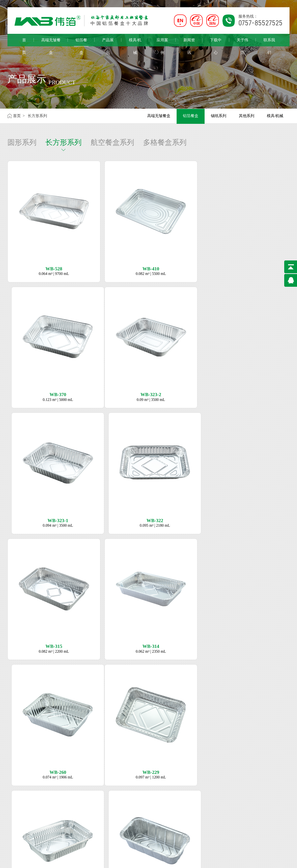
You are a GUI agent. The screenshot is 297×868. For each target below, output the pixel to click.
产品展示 (108, 42)
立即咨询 (149, 724)
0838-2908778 (131, 836)
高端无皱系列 (56, 793)
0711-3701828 (131, 822)
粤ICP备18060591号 (108, 861)
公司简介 (15, 793)
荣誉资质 (15, 807)
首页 (24, 42)
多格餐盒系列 (165, 142)
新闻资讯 (189, 42)
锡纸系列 (219, 116)
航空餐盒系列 (112, 142)
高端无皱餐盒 (51, 42)
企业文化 (15, 800)
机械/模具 (83, 800)
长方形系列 (63, 142)
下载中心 (216, 42)
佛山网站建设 (265, 861)
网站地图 (283, 861)
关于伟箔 (242, 42)
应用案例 (162, 42)
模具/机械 (135, 42)
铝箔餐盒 (81, 42)
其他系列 (247, 116)
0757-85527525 (132, 807)
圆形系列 (22, 142)
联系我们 (269, 42)
